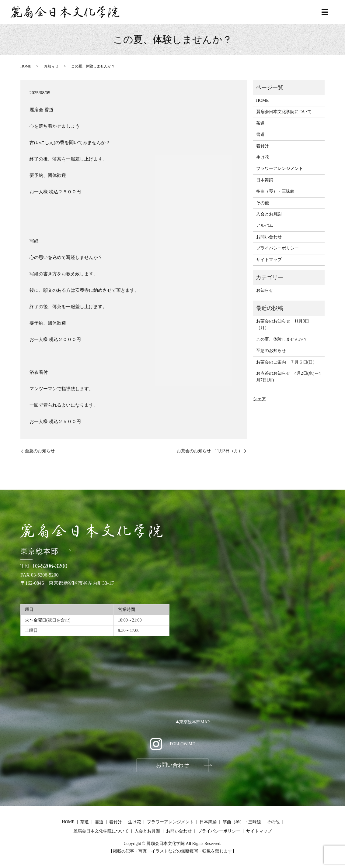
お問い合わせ (269, 237)
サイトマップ (269, 260)
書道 (260, 134)
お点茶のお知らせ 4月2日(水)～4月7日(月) (288, 377)
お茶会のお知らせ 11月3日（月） (210, 451)
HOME (26, 66)
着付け (263, 146)
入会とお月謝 (269, 214)
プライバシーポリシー (277, 248)
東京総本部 (39, 551)
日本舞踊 (265, 180)
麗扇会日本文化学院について (284, 112)
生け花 (263, 157)
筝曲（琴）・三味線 (275, 191)
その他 (263, 203)
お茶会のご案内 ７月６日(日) (285, 362)
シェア (260, 399)
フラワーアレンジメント (280, 169)
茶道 (260, 123)
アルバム (265, 225)
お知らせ (51, 66)
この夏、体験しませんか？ (282, 339)
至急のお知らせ (40, 451)
